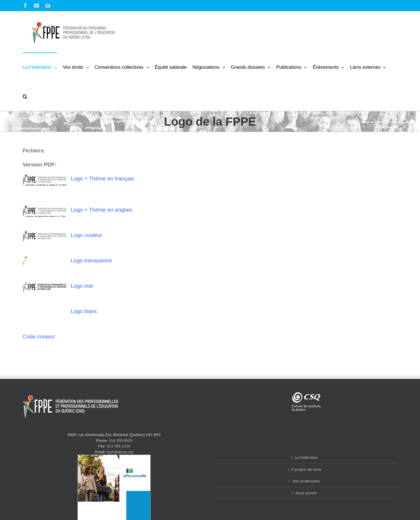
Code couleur (39, 337)
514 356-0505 (121, 441)
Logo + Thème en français (102, 179)
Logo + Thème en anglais (101, 210)
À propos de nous (306, 469)
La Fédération (306, 457)
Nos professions (306, 481)
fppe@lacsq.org (120, 452)
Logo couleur (86, 235)
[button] (25, 96)
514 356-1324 (118, 446)
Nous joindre (306, 493)
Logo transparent (91, 260)
